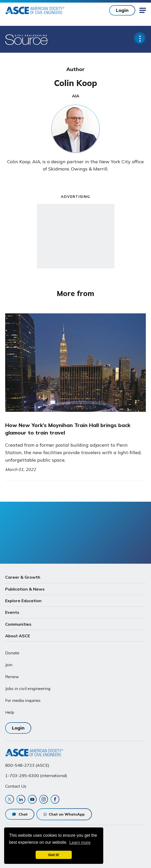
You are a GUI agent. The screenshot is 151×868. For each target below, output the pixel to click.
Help (10, 712)
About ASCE (18, 636)
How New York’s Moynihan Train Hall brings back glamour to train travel (68, 429)
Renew (12, 677)
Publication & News (25, 589)
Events (12, 612)
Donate (12, 653)
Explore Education (23, 601)
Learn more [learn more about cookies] (80, 843)
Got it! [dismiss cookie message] (54, 855)
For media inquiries (23, 700)
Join (9, 665)
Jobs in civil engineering (28, 688)
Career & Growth (23, 577)
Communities (18, 624)
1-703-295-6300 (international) (36, 776)
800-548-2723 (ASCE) (27, 765)
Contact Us (16, 786)
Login (122, 10)
